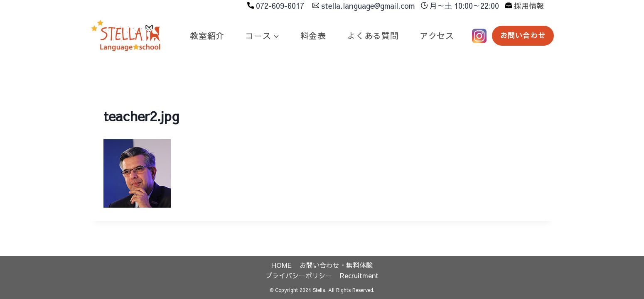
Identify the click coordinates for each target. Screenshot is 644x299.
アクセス (437, 36)
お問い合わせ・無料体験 (336, 265)
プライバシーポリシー (299, 275)
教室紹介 (207, 36)
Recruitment (359, 275)
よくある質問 (373, 36)
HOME (281, 265)
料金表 (313, 36)
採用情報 (529, 6)
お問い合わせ (523, 35)
